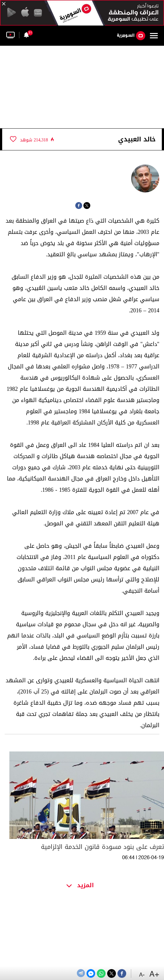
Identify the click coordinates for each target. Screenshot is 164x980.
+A (154, 975)
